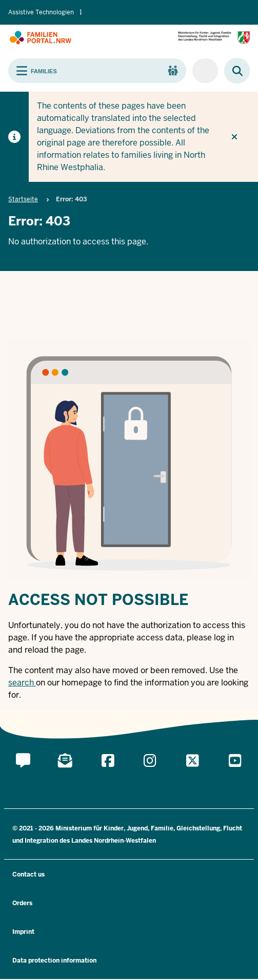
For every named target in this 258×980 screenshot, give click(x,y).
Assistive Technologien (45, 12)
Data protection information (54, 961)
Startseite (23, 199)
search (21, 683)
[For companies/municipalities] (205, 71)
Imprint (23, 932)
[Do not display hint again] (234, 137)
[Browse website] (232, 71)
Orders (22, 903)
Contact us (28, 874)
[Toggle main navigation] (97, 71)
